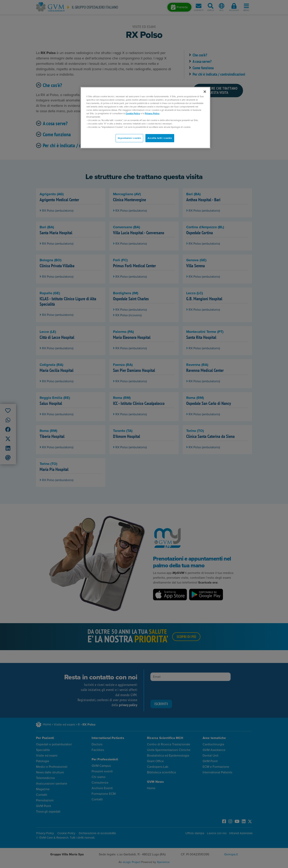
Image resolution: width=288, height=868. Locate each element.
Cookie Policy (133, 114)
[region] (145, 118)
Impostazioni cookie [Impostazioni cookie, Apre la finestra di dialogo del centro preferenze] (129, 138)
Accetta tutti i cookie (160, 138)
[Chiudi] (205, 92)
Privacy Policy (152, 114)
